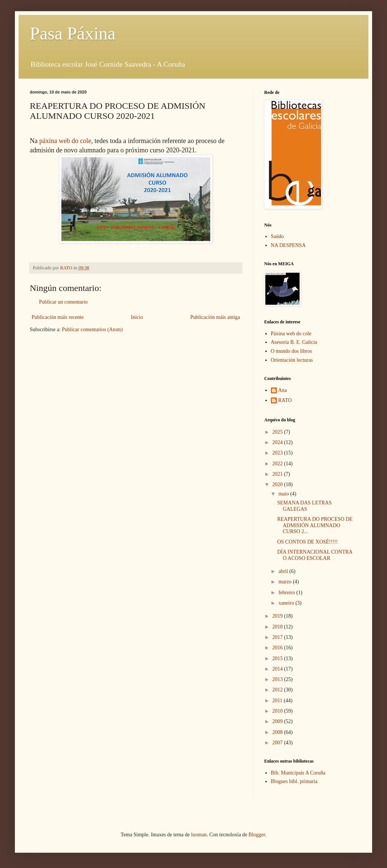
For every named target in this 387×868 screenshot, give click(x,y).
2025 (278, 432)
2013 (278, 679)
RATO (285, 400)
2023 (278, 453)
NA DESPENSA (288, 245)
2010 (278, 711)
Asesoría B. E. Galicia (294, 342)
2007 (278, 743)
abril (284, 571)
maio (284, 494)
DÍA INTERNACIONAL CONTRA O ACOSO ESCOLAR (315, 555)
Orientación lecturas (292, 360)
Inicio (137, 317)
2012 (278, 690)
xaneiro (287, 603)
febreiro (287, 593)
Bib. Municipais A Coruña (298, 773)
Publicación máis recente (58, 317)
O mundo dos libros (292, 351)
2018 (278, 627)
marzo (285, 582)
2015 (278, 658)
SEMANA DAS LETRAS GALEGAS (304, 506)
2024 (278, 442)
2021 (278, 474)
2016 (278, 648)
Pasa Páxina (73, 33)
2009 (278, 721)
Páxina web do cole (291, 334)
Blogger (257, 835)
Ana (283, 390)
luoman (199, 835)
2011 (278, 701)
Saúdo (277, 236)
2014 (278, 669)
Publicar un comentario (63, 302)
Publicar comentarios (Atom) (92, 330)
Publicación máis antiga (215, 317)
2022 (278, 464)
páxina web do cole (65, 141)
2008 (278, 732)
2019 (278, 616)
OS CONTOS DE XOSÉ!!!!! (308, 542)
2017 (278, 637)
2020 (278, 484)
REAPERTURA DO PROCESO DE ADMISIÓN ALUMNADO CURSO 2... (315, 525)
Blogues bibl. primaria (294, 781)
